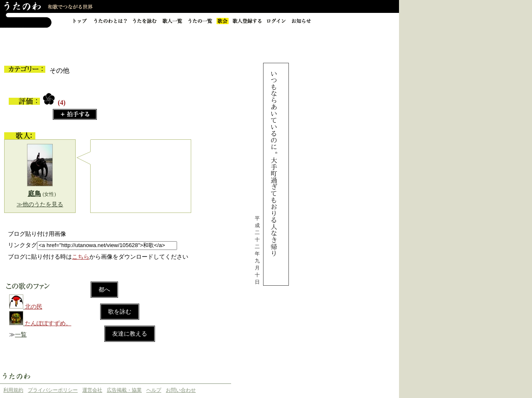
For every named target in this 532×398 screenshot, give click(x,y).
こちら (81, 257)
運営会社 (92, 390)
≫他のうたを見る (40, 204)
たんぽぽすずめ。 (48, 323)
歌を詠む (120, 312)
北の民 (34, 307)
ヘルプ (154, 390)
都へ (104, 290)
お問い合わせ (181, 390)
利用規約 (13, 390)
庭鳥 (34, 194)
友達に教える (130, 334)
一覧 (21, 335)
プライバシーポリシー (53, 390)
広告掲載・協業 (124, 390)
